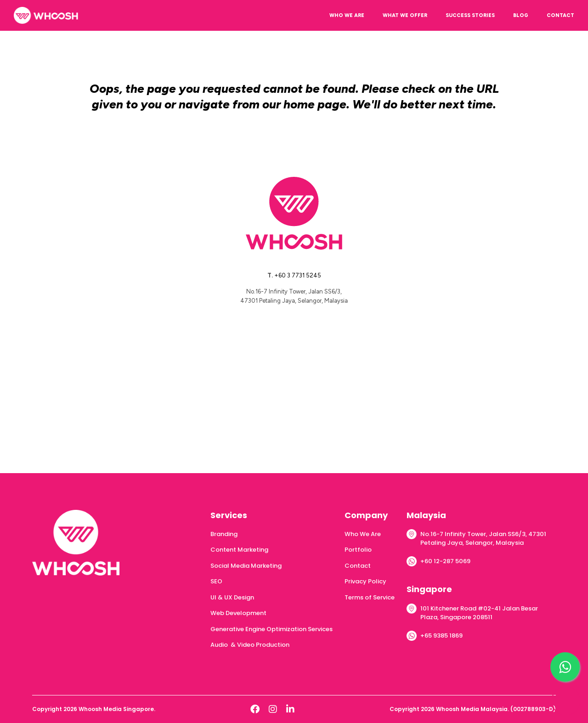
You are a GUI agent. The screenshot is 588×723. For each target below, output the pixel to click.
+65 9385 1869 (441, 635)
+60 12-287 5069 (445, 561)
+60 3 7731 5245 (298, 275)
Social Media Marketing (246, 566)
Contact (358, 566)
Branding (224, 534)
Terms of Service (370, 597)
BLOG (521, 15)
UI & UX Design (232, 597)
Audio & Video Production (250, 645)
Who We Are (363, 534)
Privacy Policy (365, 581)
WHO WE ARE (347, 15)
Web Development (238, 613)
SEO (216, 581)
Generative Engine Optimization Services (271, 629)
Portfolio (358, 550)
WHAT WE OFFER (405, 15)
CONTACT (560, 15)
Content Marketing (239, 550)
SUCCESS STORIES (470, 15)
